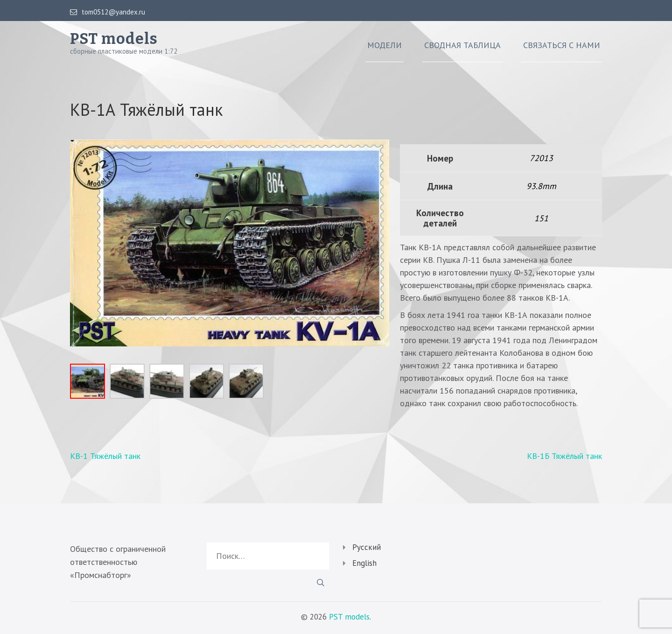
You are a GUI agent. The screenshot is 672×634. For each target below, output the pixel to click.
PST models (114, 39)
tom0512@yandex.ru (108, 12)
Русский (367, 547)
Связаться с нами (562, 45)
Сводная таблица (462, 45)
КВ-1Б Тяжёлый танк (564, 456)
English (364, 563)
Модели (385, 45)
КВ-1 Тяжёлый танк (105, 456)
